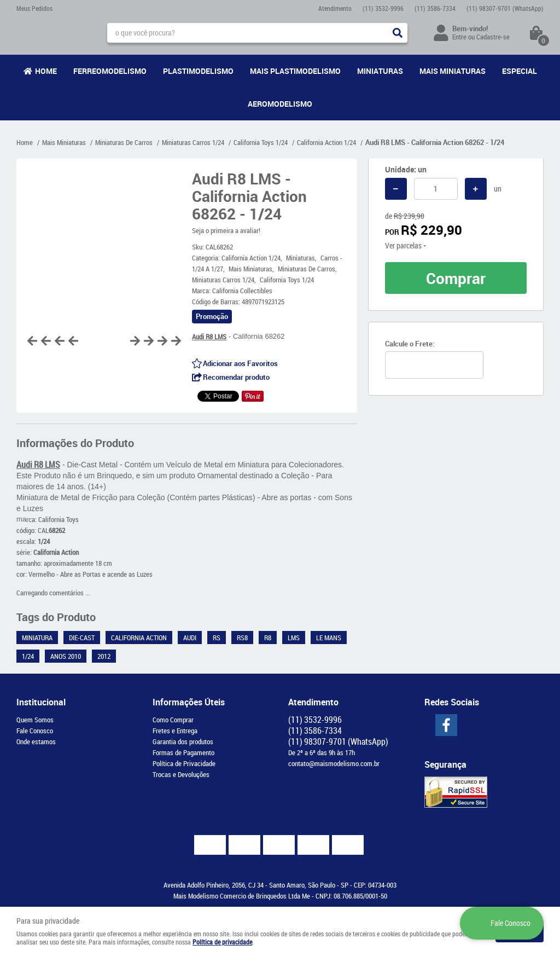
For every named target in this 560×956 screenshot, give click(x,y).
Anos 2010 (66, 656)
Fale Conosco (35, 731)
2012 (104, 656)
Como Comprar (173, 720)
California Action (139, 638)
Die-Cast (82, 638)
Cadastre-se (493, 37)
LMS (294, 638)
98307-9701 (505, 8)
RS (217, 638)
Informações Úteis (189, 702)
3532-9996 (383, 8)
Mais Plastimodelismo (295, 71)
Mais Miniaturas (453, 71)
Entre (459, 37)
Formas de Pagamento (183, 752)
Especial (520, 71)
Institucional (41, 702)
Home (46, 71)
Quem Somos (35, 720)
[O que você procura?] (398, 33)
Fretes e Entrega (175, 731)
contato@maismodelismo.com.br (334, 763)
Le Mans (329, 638)
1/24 (28, 656)
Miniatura (37, 638)
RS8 (242, 638)
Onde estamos (36, 741)
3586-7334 (435, 8)
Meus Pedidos (34, 8)
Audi (190, 638)
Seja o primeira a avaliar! (226, 230)
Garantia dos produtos (183, 741)
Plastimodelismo (198, 71)
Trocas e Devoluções (181, 774)
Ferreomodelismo (110, 71)
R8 (268, 638)
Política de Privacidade (184, 763)
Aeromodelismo (280, 104)
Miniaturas (380, 71)
